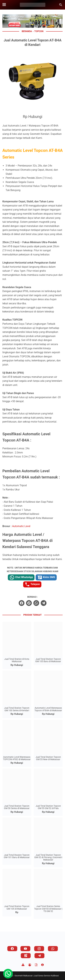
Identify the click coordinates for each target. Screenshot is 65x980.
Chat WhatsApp (21, 577)
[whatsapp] (36, 603)
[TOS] (36, 965)
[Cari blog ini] (61, 5)
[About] (42, 965)
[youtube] (25, 949)
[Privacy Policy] (30, 965)
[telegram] (44, 603)
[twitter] (29, 603)
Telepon (32, 584)
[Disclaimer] (23, 965)
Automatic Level (21, 526)
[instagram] (39, 949)
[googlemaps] (26, 956)
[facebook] (22, 603)
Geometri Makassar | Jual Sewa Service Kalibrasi (37, 976)
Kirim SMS (46, 577)
